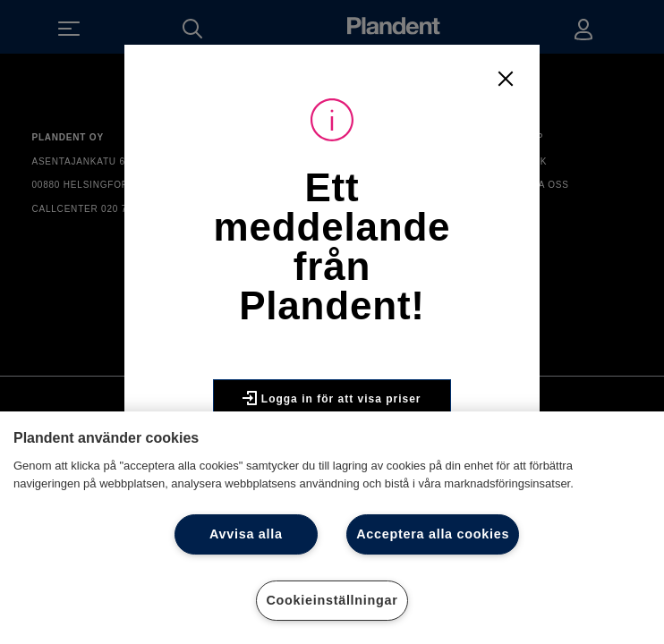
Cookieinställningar (332, 600)
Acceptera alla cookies (433, 534)
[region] (332, 528)
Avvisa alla (246, 534)
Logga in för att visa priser (332, 405)
